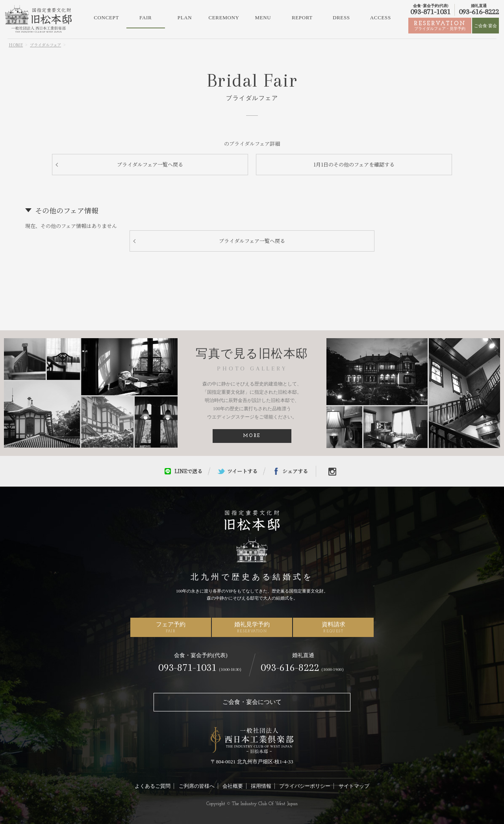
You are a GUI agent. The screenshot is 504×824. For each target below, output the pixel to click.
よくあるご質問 (153, 786)
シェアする (295, 471)
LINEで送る (188, 471)
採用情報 (261, 786)
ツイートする (242, 471)
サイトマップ (354, 786)
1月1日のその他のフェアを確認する (354, 164)
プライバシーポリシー (305, 786)
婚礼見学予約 (252, 627)
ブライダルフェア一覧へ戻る (150, 164)
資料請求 (333, 627)
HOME (16, 45)
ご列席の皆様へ (197, 786)
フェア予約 (171, 627)
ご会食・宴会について (252, 702)
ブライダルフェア (45, 45)
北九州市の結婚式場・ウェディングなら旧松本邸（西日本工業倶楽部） (39, 19)
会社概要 (233, 786)
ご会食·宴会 (485, 26)
